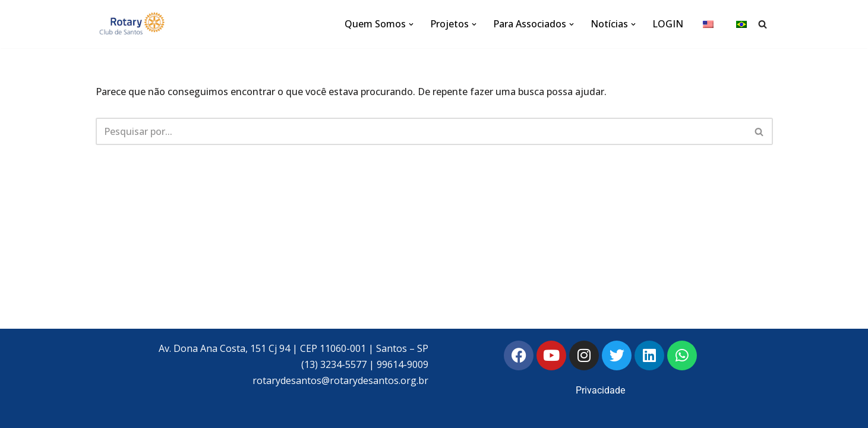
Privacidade (600, 390)
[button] (411, 24)
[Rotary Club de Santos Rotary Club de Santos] (131, 24)
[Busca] (763, 24)
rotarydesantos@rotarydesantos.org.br (340, 380)
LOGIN (668, 24)
